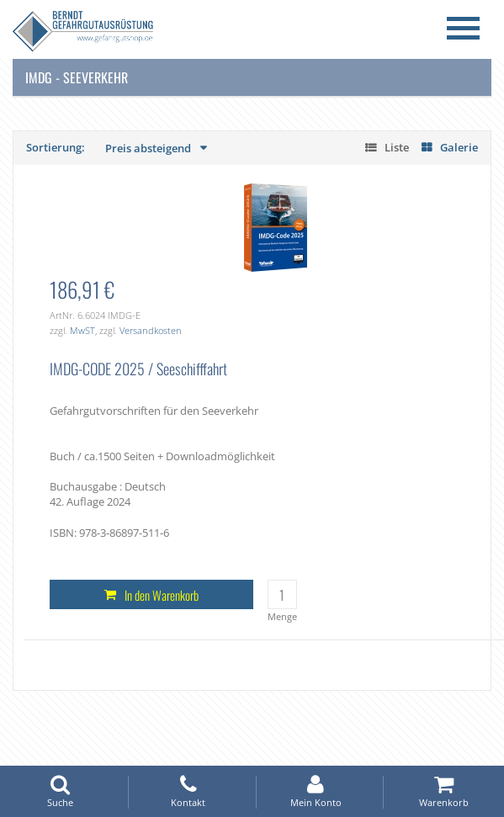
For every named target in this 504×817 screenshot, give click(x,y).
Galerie (459, 147)
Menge (282, 616)
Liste (397, 147)
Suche (61, 791)
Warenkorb (443, 791)
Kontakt (188, 791)
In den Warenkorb (162, 595)
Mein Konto (316, 791)
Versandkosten (151, 330)
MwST (82, 330)
